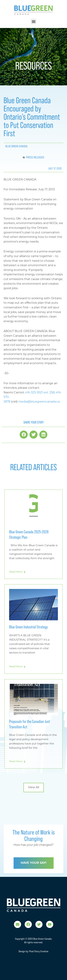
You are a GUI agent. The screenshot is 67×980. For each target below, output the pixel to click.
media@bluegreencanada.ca (39, 402)
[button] (33, 21)
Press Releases (35, 157)
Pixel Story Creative (39, 951)
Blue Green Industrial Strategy (28, 627)
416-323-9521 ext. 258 (40, 393)
